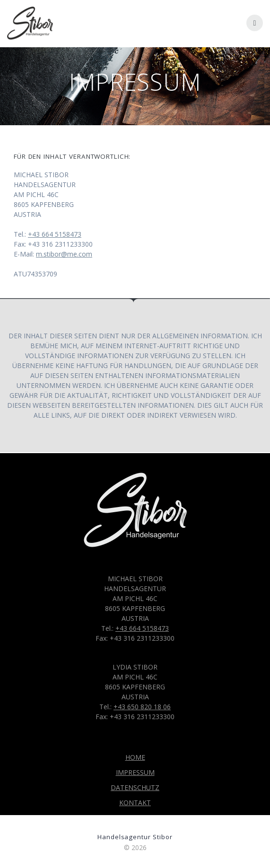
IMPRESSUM (135, 772)
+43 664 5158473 (55, 234)
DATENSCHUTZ (135, 787)
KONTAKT (135, 803)
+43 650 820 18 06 (142, 707)
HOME (135, 757)
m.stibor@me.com (64, 254)
